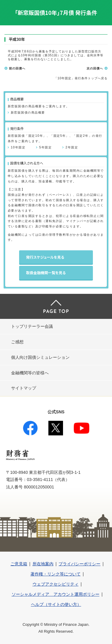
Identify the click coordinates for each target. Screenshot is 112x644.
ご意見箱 (19, 564)
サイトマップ (24, 388)
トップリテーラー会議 (32, 326)
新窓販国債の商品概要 (28, 112)
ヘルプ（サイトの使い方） (56, 604)
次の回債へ (95, 68)
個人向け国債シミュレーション (40, 357)
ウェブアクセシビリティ (56, 584)
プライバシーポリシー (79, 564)
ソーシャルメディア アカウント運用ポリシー (56, 594)
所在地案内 (43, 564)
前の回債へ (17, 68)
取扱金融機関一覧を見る (46, 273)
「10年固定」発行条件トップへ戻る (81, 78)
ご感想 (17, 342)
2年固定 (72, 147)
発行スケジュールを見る (45, 257)
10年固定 (18, 147)
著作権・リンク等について (56, 574)
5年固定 (45, 147)
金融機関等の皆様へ (30, 373)
